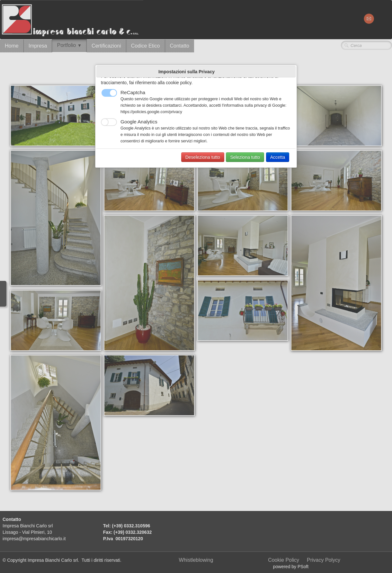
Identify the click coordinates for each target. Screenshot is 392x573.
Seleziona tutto (245, 157)
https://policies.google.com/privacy (151, 112)
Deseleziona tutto (203, 157)
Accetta (278, 157)
